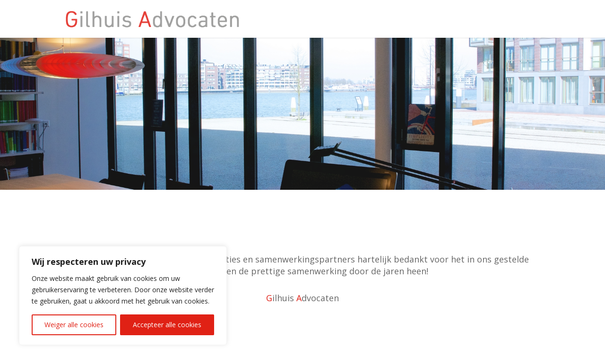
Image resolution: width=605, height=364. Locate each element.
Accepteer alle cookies (167, 325)
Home (535, 19)
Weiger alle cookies (74, 325)
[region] (123, 296)
